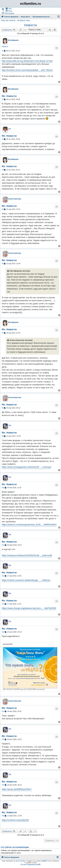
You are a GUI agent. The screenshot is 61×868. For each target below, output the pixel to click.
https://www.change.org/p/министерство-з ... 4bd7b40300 (29, 608)
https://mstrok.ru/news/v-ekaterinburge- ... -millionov (26, 580)
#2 (3, 99)
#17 (3, 785)
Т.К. (10, 426)
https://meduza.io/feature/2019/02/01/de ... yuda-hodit (27, 555)
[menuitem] (8, 8)
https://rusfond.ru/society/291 (15, 820)
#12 (3, 576)
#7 (3, 333)
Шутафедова (13, 40)
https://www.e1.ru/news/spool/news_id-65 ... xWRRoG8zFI (29, 525)
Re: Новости (9, 96)
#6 (3, 264)
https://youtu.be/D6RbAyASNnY (17, 789)
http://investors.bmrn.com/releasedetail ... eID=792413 (27, 70)
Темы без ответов (8, 20)
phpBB (43, 861)
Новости (30, 25)
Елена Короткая (15, 199)
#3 (3, 139)
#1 (3, 51)
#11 (3, 545)
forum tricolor (20, 861)
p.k (10, 129)
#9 (3, 436)
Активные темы (24, 20)
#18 (3, 816)
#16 (3, 739)
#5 (3, 209)
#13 (3, 604)
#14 (3, 632)
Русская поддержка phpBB (30, 864)
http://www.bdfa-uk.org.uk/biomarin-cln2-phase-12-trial (27, 61)
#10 (3, 488)
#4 (3, 170)
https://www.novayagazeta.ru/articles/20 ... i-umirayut (27, 467)
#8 (3, 408)
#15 (3, 711)
